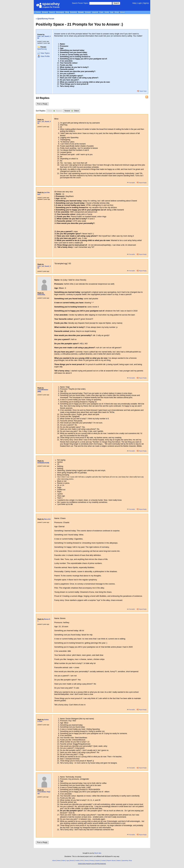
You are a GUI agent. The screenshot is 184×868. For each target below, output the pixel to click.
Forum (81, 12)
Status (119, 860)
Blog (67, 12)
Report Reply (142, 183)
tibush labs (98, 853)
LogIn (140, 3)
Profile (44, 56)
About (122, 12)
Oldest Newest (54, 111)
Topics (44, 53)
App (112, 12)
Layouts (95, 12)
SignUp (146, 3)
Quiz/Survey (42, 49)
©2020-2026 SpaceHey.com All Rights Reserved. (92, 864)
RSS (82, 860)
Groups (88, 12)
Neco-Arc (47, 519)
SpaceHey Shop (127, 860)
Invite (107, 12)
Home (38, 12)
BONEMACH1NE (43, 463)
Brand (72, 860)
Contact (103, 860)
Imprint (98, 860)
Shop (117, 12)
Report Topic (142, 91)
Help (134, 3)
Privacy (92, 860)
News (59, 860)
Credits (77, 860)
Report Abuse (111, 860)
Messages (60, 12)
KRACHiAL (41, 295)
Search (116, 3)
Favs (101, 12)
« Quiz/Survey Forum (45, 19)
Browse (45, 12)
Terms (87, 860)
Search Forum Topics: (80, 3)
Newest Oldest (72, 111)
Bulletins (74, 12)
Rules (63, 860)
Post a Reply (42, 104)
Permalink (131, 183)
